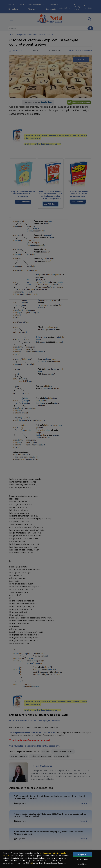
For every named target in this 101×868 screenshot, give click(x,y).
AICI (31, 863)
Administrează (83, 859)
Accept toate (83, 854)
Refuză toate (83, 864)
